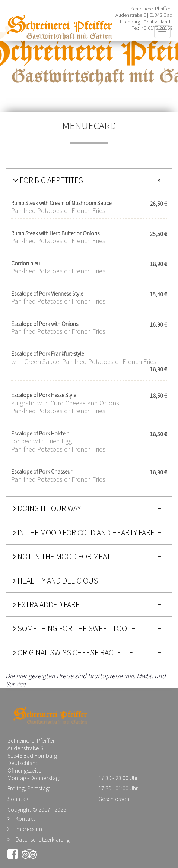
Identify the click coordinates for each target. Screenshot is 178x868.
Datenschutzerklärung (42, 839)
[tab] (89, 180)
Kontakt (25, 818)
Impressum (29, 829)
